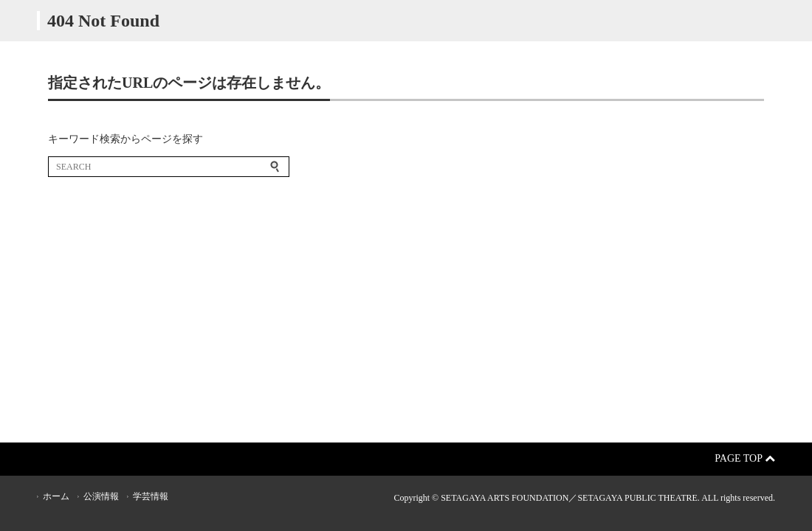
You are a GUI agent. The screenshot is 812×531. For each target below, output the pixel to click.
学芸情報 (151, 496)
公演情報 (101, 496)
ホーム (56, 496)
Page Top (745, 458)
